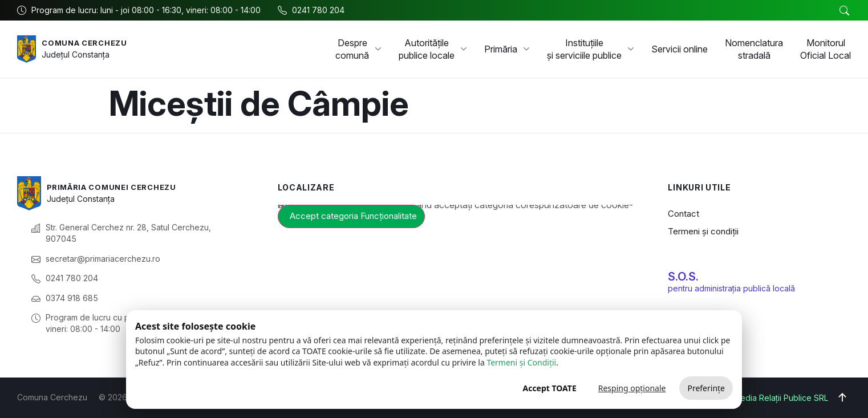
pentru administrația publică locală (731, 288)
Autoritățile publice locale (433, 49)
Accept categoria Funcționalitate (353, 216)
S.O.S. (683, 277)
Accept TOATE (549, 388)
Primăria (507, 49)
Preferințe (706, 388)
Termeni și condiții (703, 231)
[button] (844, 11)
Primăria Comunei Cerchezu (117, 187)
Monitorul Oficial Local (826, 49)
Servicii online (680, 49)
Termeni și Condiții (521, 362)
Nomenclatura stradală (754, 49)
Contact (684, 214)
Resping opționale (632, 388)
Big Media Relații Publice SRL (774, 398)
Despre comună (358, 49)
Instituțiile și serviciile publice (591, 49)
